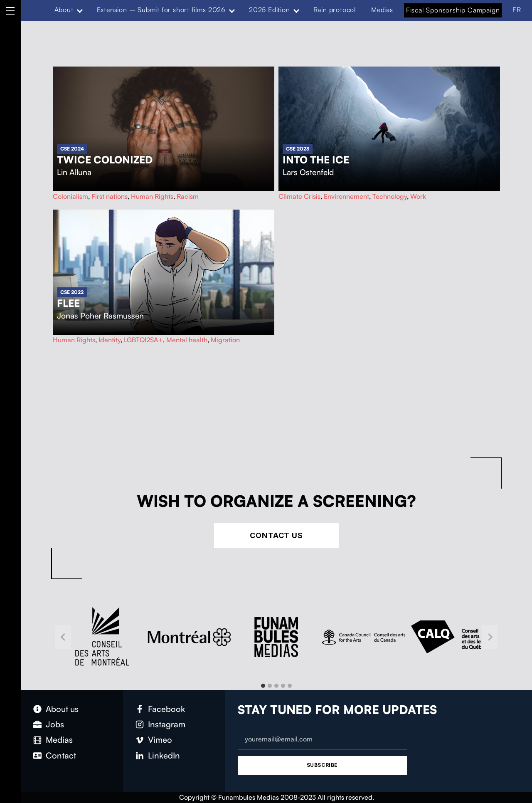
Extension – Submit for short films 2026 (161, 10)
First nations (110, 196)
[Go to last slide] (63, 637)
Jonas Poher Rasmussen (100, 316)
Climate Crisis (299, 196)
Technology (390, 196)
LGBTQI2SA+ (143, 340)
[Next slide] (490, 637)
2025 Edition (270, 10)
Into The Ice (316, 160)
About (64, 10)
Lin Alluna (74, 172)
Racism (188, 196)
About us (62, 709)
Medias (382, 10)
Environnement (346, 196)
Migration (225, 340)
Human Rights (152, 196)
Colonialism (70, 196)
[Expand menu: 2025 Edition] (296, 10)
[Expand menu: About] (79, 10)
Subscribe (322, 765)
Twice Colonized (105, 160)
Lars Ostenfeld (308, 172)
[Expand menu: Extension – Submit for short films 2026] (232, 10)
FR (517, 10)
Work (418, 196)
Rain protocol (335, 10)
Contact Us (276, 535)
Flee (68, 303)
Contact (61, 755)
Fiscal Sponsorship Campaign (453, 10)
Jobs (55, 724)
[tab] (263, 686)
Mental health (187, 340)
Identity (110, 340)
